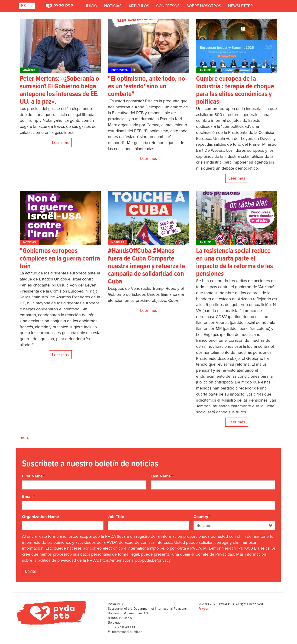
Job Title (116, 517)
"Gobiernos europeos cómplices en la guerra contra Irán (60, 259)
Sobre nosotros (204, 6)
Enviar (31, 571)
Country (201, 517)
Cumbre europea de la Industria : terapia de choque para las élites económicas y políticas (235, 90)
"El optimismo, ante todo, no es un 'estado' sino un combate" (147, 87)
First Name (32, 476)
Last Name (161, 476)
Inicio (92, 6)
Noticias (113, 6)
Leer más (60, 142)
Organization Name (40, 517)
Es (23, 6)
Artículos (139, 6)
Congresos (168, 6)
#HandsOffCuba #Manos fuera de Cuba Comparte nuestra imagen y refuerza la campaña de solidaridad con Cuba (146, 266)
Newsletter (240, 6)
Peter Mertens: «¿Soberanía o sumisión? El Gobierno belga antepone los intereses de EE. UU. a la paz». (59, 90)
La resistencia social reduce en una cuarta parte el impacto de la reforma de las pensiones (234, 263)
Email (27, 496)
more (24, 438)
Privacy (203, 609)
